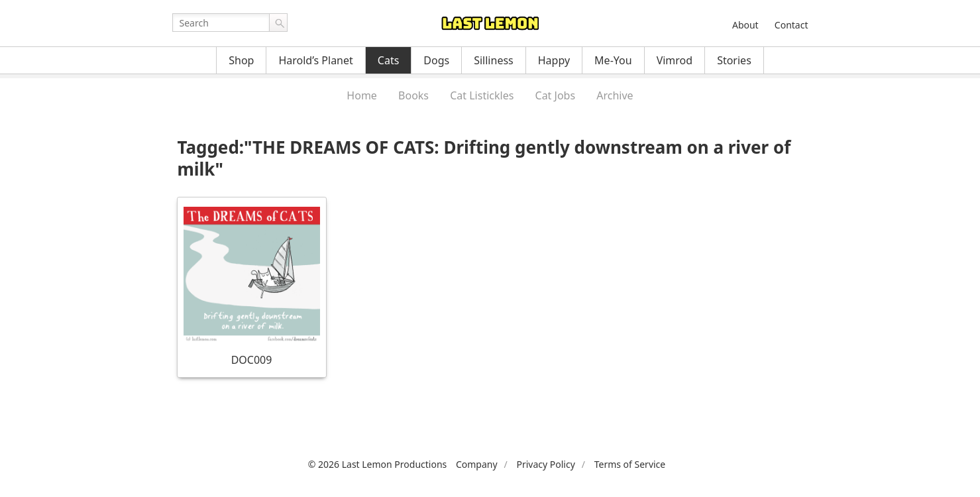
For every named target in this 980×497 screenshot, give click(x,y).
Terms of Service (630, 464)
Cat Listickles (482, 95)
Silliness (494, 60)
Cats (389, 60)
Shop (241, 60)
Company (477, 464)
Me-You (613, 60)
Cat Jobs (556, 95)
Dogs (436, 60)
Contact (791, 25)
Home (362, 95)
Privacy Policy (545, 464)
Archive (615, 95)
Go (278, 23)
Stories (734, 60)
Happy (554, 60)
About (745, 25)
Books (413, 95)
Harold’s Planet (315, 60)
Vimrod (675, 60)
